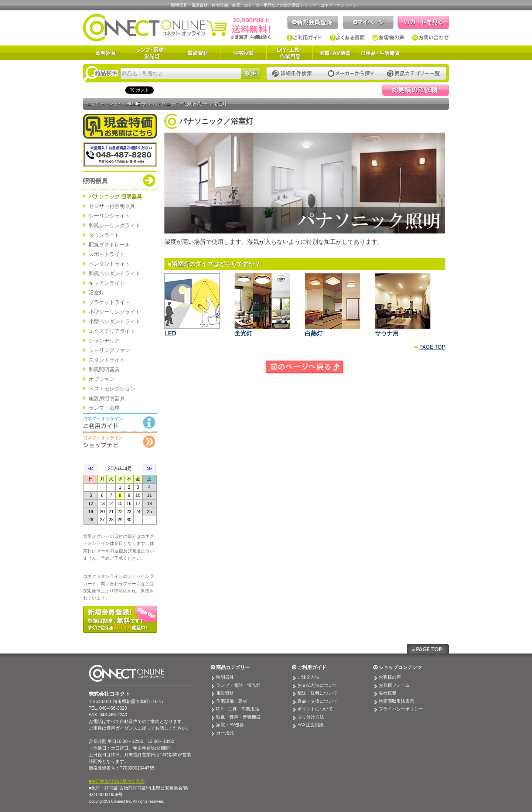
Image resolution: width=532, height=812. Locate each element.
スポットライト (107, 254)
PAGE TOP (432, 347)
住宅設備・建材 (232, 701)
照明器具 (106, 53)
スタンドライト (107, 360)
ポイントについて (315, 709)
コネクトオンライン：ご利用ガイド (120, 422)
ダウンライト (104, 235)
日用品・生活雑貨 (381, 53)
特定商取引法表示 (396, 701)
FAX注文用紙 (311, 725)
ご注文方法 (308, 677)
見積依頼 (416, 90)
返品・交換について (317, 701)
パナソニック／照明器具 (177, 104)
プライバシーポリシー (401, 709)
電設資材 (198, 53)
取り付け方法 (311, 717)
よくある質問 (347, 38)
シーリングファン (109, 350)
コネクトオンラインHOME (113, 104)
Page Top (428, 649)
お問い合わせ (430, 38)
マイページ (368, 22)
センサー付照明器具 (112, 206)
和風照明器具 (104, 369)
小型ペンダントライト (115, 321)
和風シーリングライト (115, 225)
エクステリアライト (112, 331)
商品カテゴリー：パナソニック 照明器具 (120, 180)
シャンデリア (104, 341)
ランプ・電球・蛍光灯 (152, 53)
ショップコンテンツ (400, 667)
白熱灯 (314, 333)
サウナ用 (387, 333)
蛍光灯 (243, 333)
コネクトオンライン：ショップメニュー (120, 441)
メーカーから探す (351, 74)
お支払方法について (317, 685)
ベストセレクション (112, 389)
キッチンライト (107, 283)
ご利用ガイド (304, 38)
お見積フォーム (394, 685)
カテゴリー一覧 (413, 74)
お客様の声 (388, 38)
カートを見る (424, 22)
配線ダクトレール (109, 245)
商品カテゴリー (233, 667)
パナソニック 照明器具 (115, 197)
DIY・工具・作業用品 (289, 53)
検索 (251, 73)
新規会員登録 (313, 22)
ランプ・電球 (104, 408)
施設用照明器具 (107, 398)
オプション (102, 379)
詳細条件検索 (294, 74)
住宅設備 (243, 53)
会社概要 (388, 693)
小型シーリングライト (115, 312)
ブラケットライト (109, 302)
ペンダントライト (109, 264)
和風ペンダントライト (115, 273)
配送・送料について (317, 693)
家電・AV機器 (335, 53)
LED (170, 333)
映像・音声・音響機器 (238, 717)
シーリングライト (109, 216)
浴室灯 (96, 293)
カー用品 (225, 733)
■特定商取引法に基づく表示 (117, 781)
